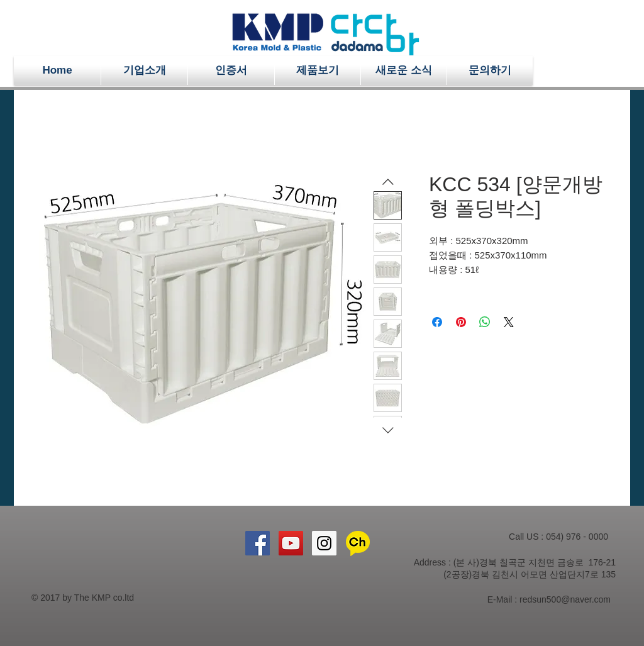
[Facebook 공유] (437, 322)
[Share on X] (509, 322)
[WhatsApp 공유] (485, 322)
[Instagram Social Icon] (324, 543)
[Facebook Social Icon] (258, 543)
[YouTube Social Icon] (291, 543)
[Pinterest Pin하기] (461, 322)
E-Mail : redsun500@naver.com (549, 599)
